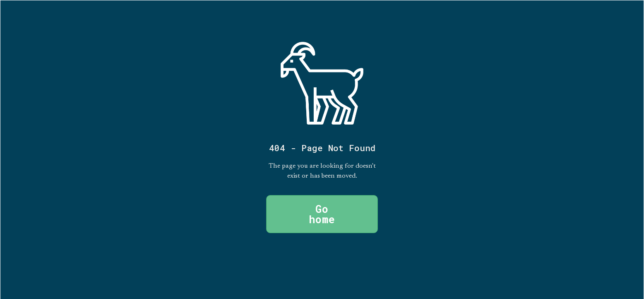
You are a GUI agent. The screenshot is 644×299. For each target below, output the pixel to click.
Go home (322, 214)
